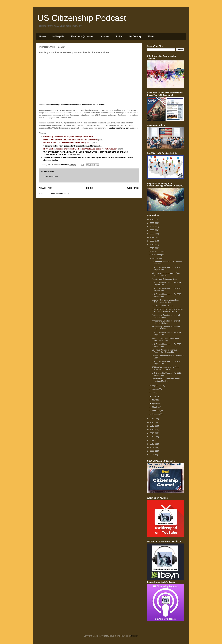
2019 (152, 245)
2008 (152, 451)
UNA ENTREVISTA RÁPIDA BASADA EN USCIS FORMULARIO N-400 (73, 152)
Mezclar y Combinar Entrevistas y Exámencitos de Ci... (165, 301)
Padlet (119, 36)
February (156, 411)
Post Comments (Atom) (60, 194)
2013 (152, 433)
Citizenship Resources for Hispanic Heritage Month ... (166, 380)
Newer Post (45, 188)
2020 (152, 241)
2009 (152, 447)
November (157, 255)
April (154, 403)
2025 (152, 223)
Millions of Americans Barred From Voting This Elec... (166, 274)
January (156, 414)
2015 (152, 426)
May (154, 400)
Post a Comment (51, 176)
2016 (152, 422)
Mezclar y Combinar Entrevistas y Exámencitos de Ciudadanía (78, 105)
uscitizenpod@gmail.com (119, 128)
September (157, 386)
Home (42, 36)
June (154, 396)
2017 (152, 419)
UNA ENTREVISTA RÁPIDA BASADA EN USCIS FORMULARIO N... (167, 310)
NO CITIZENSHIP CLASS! (163, 306)
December (157, 251)
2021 (152, 237)
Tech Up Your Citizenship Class (164, 279)
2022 (152, 234)
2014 (152, 429)
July (154, 393)
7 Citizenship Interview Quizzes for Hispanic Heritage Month (70, 146)
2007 (152, 455)
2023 (152, 230)
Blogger (134, 636)
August (155, 389)
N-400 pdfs (58, 36)
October (156, 258)
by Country (135, 36)
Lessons (104, 36)
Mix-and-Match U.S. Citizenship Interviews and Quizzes (68, 143)
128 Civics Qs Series (82, 36)
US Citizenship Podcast (82, 18)
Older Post (133, 188)
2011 (152, 440)
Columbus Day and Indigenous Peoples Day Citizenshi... (164, 351)
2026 (152, 219)
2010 (152, 444)
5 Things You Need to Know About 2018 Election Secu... (166, 368)
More (151, 36)
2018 (152, 248)
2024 (152, 227)
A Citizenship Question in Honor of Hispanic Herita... (166, 316)
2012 (152, 437)
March (155, 407)
